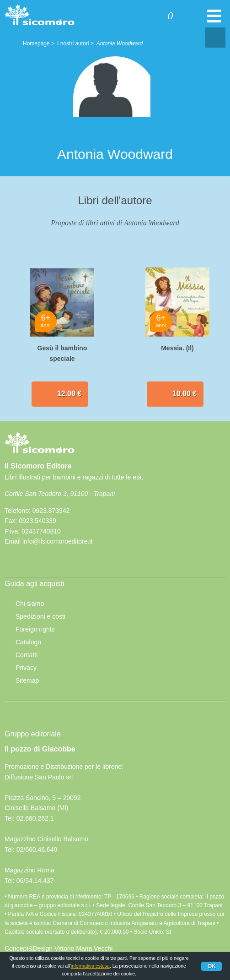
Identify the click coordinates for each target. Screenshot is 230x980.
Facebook (15, 564)
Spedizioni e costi (40, 616)
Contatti (27, 655)
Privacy (26, 668)
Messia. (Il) (177, 348)
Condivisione (215, 38)
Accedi (134, 17)
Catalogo (28, 642)
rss (36, 564)
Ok (212, 966)
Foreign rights (35, 629)
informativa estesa (90, 966)
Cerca (197, 17)
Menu (214, 21)
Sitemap (27, 681)
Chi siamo (30, 604)
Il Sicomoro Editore (40, 451)
